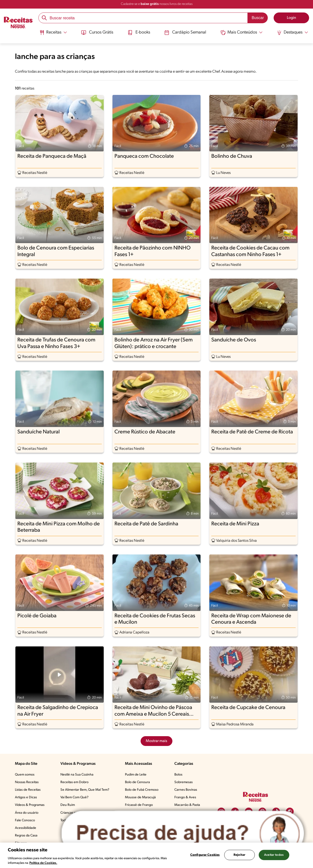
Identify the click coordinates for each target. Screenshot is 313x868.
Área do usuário (27, 813)
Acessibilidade (26, 828)
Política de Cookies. (43, 863)
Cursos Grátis (97, 33)
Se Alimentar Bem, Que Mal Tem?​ (85, 790)
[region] (156, 855)
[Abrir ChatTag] (183, 833)
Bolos (178, 775)
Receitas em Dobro (74, 782)
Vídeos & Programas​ (30, 805)
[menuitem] (53, 34)
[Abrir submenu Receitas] (53, 33)
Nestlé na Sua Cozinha (77, 775)
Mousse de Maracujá (140, 797)
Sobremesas (184, 782)
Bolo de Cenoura (137, 782)
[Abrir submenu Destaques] (292, 33)
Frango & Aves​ (185, 797)
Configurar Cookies (205, 855)
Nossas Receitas (27, 782)
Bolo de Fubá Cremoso (142, 790)
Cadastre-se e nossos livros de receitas (157, 4)
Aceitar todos (274, 855)
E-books (139, 33)
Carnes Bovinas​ (186, 790)
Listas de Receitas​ (28, 790)
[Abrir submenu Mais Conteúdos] (242, 33)
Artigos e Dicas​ (26, 797)
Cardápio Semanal (185, 33)
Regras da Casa (26, 836)
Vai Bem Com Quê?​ (74, 797)
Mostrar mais (156, 741)
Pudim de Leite (136, 775)
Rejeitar (239, 855)
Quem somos (25, 775)
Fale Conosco (25, 820)
